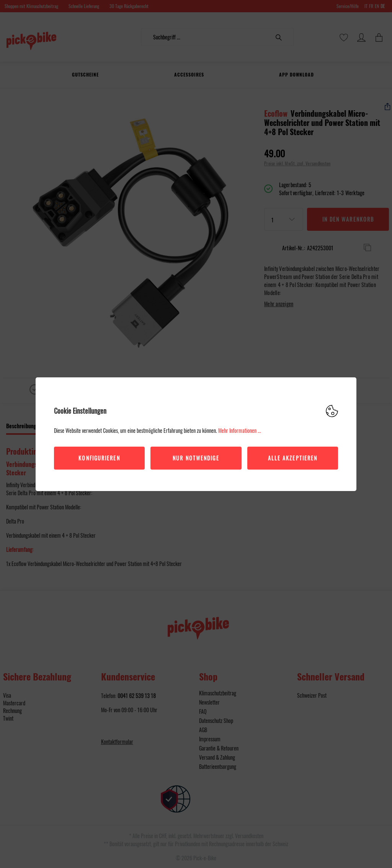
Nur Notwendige (196, 458)
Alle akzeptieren (293, 458)
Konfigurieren (99, 458)
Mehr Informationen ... (240, 430)
